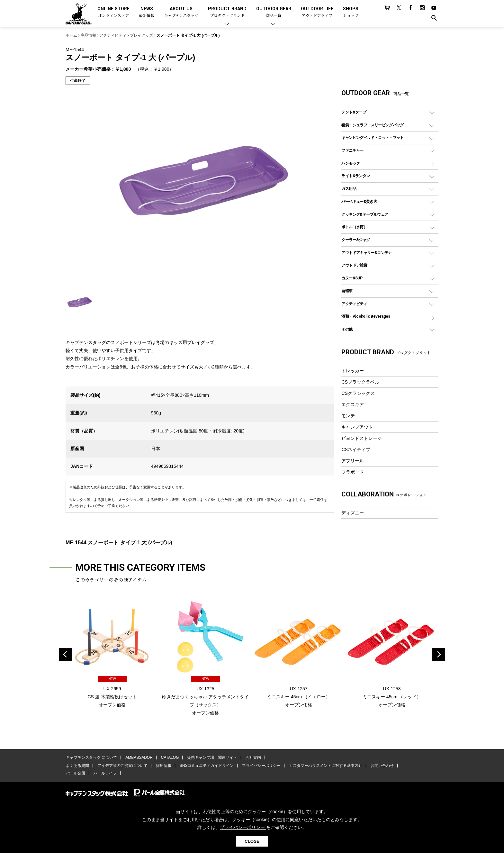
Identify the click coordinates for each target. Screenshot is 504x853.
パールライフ (104, 774)
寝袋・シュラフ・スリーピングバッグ (372, 125)
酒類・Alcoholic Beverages (366, 316)
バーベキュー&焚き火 (359, 201)
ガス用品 (349, 189)
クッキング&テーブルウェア (365, 214)
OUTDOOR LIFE (317, 12)
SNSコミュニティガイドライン (205, 766)
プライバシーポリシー (259, 766)
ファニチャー (352, 150)
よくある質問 (77, 766)
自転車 (347, 291)
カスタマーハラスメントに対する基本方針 (323, 766)
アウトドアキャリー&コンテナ (366, 253)
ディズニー (353, 513)
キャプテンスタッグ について (91, 758)
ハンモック (351, 163)
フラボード (353, 472)
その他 (347, 329)
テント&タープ (354, 112)
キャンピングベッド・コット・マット (372, 137)
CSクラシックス (358, 393)
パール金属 (75, 774)
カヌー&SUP (352, 278)
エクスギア (353, 404)
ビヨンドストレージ (362, 438)
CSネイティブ (356, 449)
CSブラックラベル (360, 382)
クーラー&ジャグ (355, 240)
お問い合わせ (379, 766)
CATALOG (169, 758)
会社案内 (251, 758)
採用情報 (162, 766)
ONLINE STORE (113, 12)
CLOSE (252, 841)
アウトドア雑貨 (354, 265)
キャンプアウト (357, 427)
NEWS (147, 12)
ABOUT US (181, 12)
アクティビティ (354, 304)
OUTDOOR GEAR (274, 12)
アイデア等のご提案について (122, 766)
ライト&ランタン (355, 176)
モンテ (348, 416)
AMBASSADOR (138, 758)
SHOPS (351, 12)
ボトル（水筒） (354, 227)
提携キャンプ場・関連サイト (211, 758)
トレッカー (353, 371)
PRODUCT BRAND (227, 12)
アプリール (353, 461)
